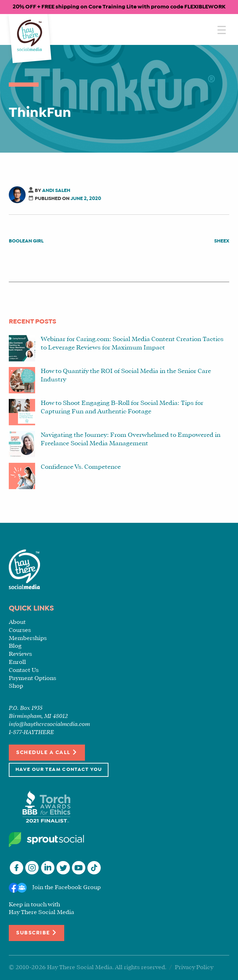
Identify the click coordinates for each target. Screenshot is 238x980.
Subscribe (37, 932)
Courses (20, 630)
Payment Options (32, 678)
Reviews (20, 654)
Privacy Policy (194, 968)
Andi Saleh (56, 191)
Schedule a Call (47, 752)
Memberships (28, 638)
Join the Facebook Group (67, 888)
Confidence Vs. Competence (81, 467)
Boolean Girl (26, 241)
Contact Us (24, 670)
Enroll (17, 662)
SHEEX (222, 241)
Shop (16, 686)
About (17, 622)
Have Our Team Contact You (59, 770)
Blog (15, 646)
